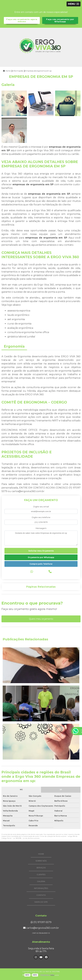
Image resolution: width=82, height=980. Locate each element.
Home (41, 854)
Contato (41, 895)
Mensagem (41, 528)
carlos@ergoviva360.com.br (41, 928)
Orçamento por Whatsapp (41, 557)
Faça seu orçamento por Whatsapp (60, 20)
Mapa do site (41, 902)
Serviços (41, 868)
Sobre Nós (41, 861)
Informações (41, 888)
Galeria (41, 881)
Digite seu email (41, 507)
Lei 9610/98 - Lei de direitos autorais (26, 838)
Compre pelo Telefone (41, 564)
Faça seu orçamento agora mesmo (22, 20)
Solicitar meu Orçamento (41, 551)
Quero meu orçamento (41, 619)
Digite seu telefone (41, 517)
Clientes (41, 874)
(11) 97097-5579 (41, 922)
